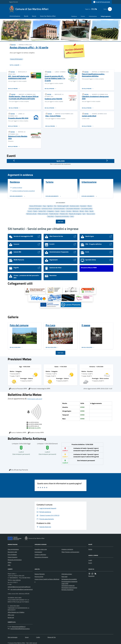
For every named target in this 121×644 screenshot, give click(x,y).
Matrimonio (75, 211)
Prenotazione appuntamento (69, 588)
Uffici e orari (11, 615)
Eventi (90, 563)
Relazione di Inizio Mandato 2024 (18, 137)
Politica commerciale (43, 214)
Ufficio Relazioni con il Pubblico (16, 612)
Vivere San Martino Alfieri (48, 16)
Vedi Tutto (61, 353)
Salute (72, 216)
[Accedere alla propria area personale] (102, 2)
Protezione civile (64, 214)
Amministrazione (15, 16)
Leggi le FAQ (65, 584)
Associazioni (83, 206)
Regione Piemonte (14, 2)
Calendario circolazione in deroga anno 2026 (95, 98)
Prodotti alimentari (54, 214)
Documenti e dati (12, 552)
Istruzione (69, 211)
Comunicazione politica (87, 209)
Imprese (63, 211)
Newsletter (91, 576)
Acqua (44, 206)
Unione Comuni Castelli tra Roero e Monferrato (47, 580)
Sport (84, 214)
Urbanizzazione (93, 16)
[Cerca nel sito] (109, 9)
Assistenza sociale (74, 206)
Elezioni (35, 211)
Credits (38, 637)
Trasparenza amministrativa (62, 216)
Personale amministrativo (15, 560)
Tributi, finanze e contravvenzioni (70, 552)
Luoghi (90, 560)
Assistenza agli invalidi (63, 206)
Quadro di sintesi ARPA (36, 433)
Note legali (64, 577)
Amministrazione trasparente (69, 581)
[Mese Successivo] (107, 161)
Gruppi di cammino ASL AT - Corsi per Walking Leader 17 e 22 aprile (55, 78)
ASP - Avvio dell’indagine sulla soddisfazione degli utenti (19, 77)
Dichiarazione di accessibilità (69, 579)
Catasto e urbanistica (40, 555)
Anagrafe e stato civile (41, 549)
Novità (26, 16)
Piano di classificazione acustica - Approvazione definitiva (93, 75)
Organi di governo (13, 557)
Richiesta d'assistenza (67, 590)
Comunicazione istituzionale (73, 209)
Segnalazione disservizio (68, 586)
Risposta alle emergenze (75, 214)
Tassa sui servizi (91, 214)
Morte (87, 211)
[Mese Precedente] (14, 161)
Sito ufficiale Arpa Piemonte (18, 470)
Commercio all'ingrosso (35, 209)
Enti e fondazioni (12, 555)
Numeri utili (11, 617)
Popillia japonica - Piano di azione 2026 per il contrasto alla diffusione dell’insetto (24, 98)
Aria (55, 206)
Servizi (34, 16)
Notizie (90, 549)
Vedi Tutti (61, 222)
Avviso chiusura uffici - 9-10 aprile (29, 47)
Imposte (57, 211)
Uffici (9, 565)
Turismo (83, 16)
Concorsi (30, 211)
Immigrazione (50, 211)
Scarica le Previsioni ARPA (18, 389)
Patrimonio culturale (31, 214)
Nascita (91, 211)
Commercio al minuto (47, 209)
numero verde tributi (89, 116)
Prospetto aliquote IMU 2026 (18, 118)
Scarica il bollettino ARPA (18, 433)
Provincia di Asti (39, 577)
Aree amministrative (13, 549)
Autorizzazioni (38, 552)
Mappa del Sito (52, 637)
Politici (9, 562)
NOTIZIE (14, 45)
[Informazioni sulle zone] (35, 399)
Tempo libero (51, 216)
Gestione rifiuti (42, 211)
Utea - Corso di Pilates (53, 116)
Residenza (74, 16)
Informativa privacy (67, 574)
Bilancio (90, 206)
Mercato (82, 211)
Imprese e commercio (67, 549)
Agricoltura (50, 206)
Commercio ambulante (59, 209)
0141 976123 (17, 580)
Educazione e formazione (41, 557)
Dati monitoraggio (13, 637)
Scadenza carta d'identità (53, 99)
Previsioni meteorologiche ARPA (39, 389)
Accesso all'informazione (36, 206)
